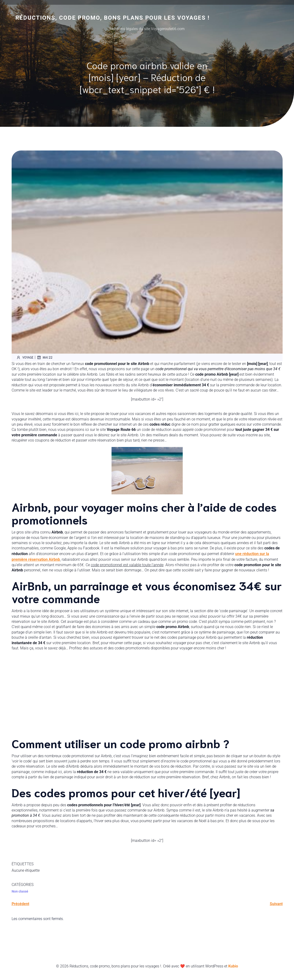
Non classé (20, 891)
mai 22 (45, 357)
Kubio (233, 966)
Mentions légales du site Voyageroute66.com (147, 29)
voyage (25, 357)
